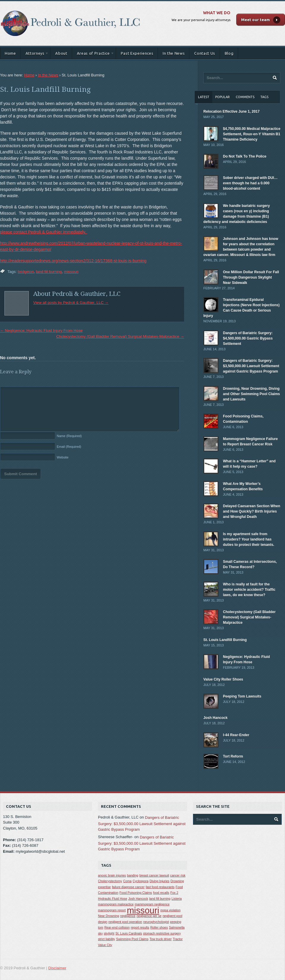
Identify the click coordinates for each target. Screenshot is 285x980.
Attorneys (35, 54)
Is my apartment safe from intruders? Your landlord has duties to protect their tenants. (249, 539)
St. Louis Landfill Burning (45, 89)
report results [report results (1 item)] (140, 927)
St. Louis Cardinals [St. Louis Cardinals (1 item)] (129, 933)
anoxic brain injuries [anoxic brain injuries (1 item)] (112, 875)
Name (69, 436)
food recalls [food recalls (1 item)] (161, 893)
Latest (204, 97)
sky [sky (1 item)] (100, 933)
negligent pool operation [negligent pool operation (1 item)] (125, 922)
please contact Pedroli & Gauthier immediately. (44, 232)
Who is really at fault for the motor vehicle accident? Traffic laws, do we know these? (249, 590)
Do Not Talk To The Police (245, 156)
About (61, 53)
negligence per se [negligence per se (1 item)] (149, 916)
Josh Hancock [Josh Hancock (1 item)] (138, 899)
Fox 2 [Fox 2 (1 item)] (174, 893)
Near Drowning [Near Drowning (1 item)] (109, 916)
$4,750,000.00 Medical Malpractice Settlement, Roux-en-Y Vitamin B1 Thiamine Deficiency (252, 134)
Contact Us (205, 53)
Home (10, 53)
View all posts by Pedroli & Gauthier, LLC (71, 303)
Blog (229, 53)
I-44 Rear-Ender (236, 735)
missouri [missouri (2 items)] (143, 910)
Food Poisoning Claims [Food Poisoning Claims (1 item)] (136, 893)
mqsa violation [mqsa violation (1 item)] (170, 910)
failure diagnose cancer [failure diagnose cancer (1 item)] (128, 887)
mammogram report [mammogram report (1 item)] (112, 910)
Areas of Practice (93, 54)
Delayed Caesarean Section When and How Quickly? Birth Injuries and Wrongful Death (252, 511)
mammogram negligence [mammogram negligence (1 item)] (152, 904)
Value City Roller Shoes (223, 679)
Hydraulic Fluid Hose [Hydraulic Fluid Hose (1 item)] (113, 899)
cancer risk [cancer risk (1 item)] (178, 875)
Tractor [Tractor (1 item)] (178, 939)
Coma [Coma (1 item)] (127, 881)
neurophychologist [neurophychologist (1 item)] (156, 922)
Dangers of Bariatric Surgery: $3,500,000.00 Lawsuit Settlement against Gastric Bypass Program (251, 366)
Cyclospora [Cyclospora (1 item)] (141, 881)
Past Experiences (137, 53)
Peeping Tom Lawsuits (242, 696)
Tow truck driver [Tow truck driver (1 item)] (161, 939)
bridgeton (26, 272)
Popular (223, 97)
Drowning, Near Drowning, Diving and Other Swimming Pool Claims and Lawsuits (251, 394)
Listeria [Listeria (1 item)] (177, 899)
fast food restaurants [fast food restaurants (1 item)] (160, 887)
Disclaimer (57, 968)
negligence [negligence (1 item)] (128, 916)
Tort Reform (233, 756)
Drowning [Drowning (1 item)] (177, 881)
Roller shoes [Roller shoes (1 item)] (159, 927)
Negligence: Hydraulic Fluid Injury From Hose (41, 330)
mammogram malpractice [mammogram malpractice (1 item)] (116, 904)
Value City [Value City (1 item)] (105, 945)
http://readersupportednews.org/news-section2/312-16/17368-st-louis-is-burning (73, 261)
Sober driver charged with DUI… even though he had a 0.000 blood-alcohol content (250, 183)
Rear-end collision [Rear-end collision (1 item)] (117, 927)
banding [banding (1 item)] (133, 875)
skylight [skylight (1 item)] (109, 933)
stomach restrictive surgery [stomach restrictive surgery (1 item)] (162, 933)
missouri (71, 272)
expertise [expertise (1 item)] (104, 887)
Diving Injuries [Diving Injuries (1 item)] (160, 881)
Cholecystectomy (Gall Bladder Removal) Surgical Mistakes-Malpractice (120, 336)
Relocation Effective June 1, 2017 (231, 111)
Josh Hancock (215, 718)
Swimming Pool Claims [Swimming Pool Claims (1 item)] (132, 939)
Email (69, 447)
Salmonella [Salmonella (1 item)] (177, 927)
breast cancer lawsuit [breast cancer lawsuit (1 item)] (154, 875)
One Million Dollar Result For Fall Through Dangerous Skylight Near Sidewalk (251, 277)
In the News (174, 53)
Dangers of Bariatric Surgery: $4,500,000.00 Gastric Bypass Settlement (248, 338)
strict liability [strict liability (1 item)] (106, 939)
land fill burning (49, 272)
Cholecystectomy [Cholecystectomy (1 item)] (110, 881)
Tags (264, 97)
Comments (245, 97)
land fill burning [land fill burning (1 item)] (160, 899)
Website (63, 457)
